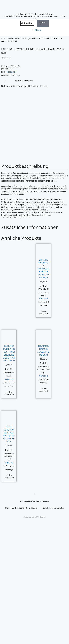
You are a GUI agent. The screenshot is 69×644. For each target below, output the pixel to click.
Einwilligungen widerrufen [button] (53, 508)
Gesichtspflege (24, 38)
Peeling (44, 86)
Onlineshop (34, 86)
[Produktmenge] (6, 81)
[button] (35, 494)
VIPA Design (40, 517)
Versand (11, 72)
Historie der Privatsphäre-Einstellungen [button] (21, 508)
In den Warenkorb (24, 81)
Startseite (6, 38)
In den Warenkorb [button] (44, 312)
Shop (13, 38)
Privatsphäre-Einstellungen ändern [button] (35, 502)
